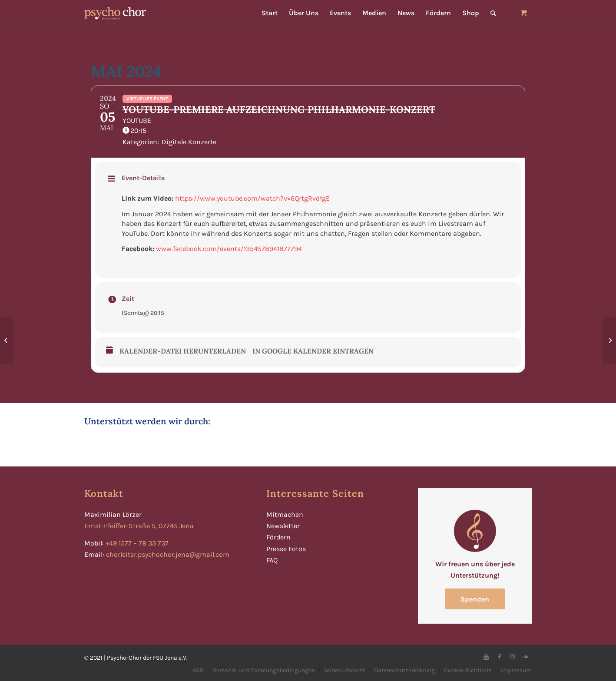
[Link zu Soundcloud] (525, 657)
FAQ (272, 560)
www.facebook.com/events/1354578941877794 (229, 249)
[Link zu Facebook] (499, 657)
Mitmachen (285, 514)
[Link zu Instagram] (512, 657)
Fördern (278, 537)
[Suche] (493, 13)
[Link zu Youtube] (486, 657)
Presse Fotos (286, 549)
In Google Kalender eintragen (313, 351)
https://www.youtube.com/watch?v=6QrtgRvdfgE (252, 198)
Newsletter (283, 526)
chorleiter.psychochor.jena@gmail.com (168, 554)
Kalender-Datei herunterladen (183, 351)
